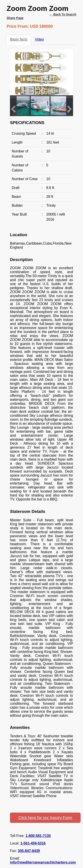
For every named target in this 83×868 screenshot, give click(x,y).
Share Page (15, 18)
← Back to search (63, 14)
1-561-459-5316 (33, 843)
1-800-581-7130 (38, 836)
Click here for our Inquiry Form (45, 818)
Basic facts (19, 39)
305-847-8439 (29, 851)
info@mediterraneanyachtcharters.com (43, 862)
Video (39, 39)
